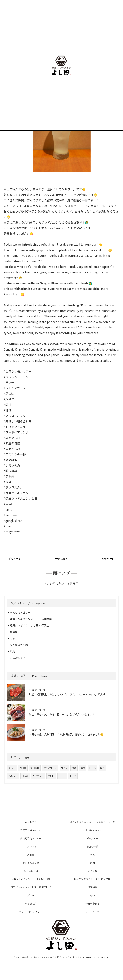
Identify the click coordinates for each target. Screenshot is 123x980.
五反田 (12, 768)
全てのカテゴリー (20, 612)
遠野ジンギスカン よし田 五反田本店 (31, 619)
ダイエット (38, 776)
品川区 (51, 776)
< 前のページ (14, 558)
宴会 (102, 768)
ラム (13, 638)
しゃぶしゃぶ (18, 658)
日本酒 (25, 776)
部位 (83, 768)
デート (62, 776)
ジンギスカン (50, 768)
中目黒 (23, 768)
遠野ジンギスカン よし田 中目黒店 (30, 625)
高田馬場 (35, 768)
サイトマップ (92, 912)
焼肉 (13, 651)
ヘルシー (13, 776)
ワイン (64, 768)
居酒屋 (14, 632)
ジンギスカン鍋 (19, 645)
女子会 (73, 776)
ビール (93, 768)
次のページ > (109, 558)
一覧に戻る (61, 558)
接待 (74, 768)
